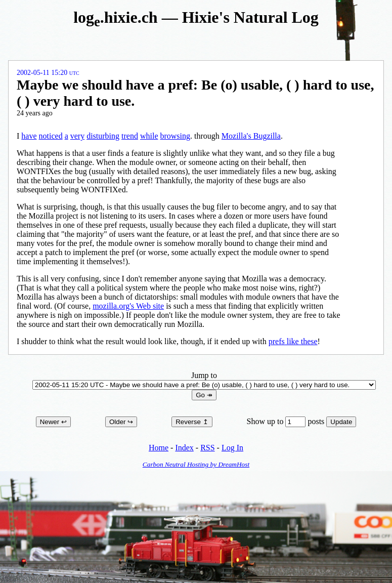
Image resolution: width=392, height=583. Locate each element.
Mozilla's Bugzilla (251, 136)
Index (184, 448)
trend (130, 136)
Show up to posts (287, 421)
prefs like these (293, 341)
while (149, 136)
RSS (207, 448)
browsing (175, 136)
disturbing (103, 136)
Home (159, 448)
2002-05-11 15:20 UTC (48, 73)
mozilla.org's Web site (128, 306)
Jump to (204, 380)
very (77, 136)
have (29, 136)
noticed (51, 136)
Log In (232, 448)
